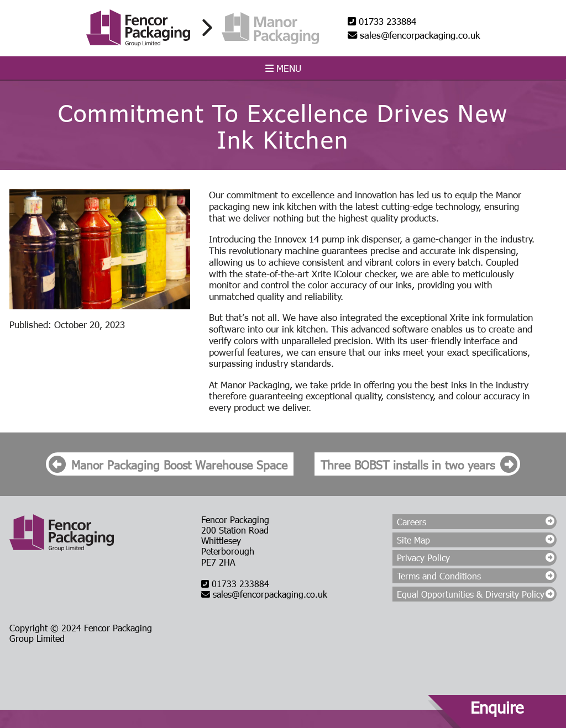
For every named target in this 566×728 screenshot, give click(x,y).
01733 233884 (382, 21)
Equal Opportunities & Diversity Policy (471, 594)
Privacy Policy (423, 558)
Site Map (413, 540)
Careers (412, 522)
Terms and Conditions (439, 576)
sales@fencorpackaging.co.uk (414, 35)
